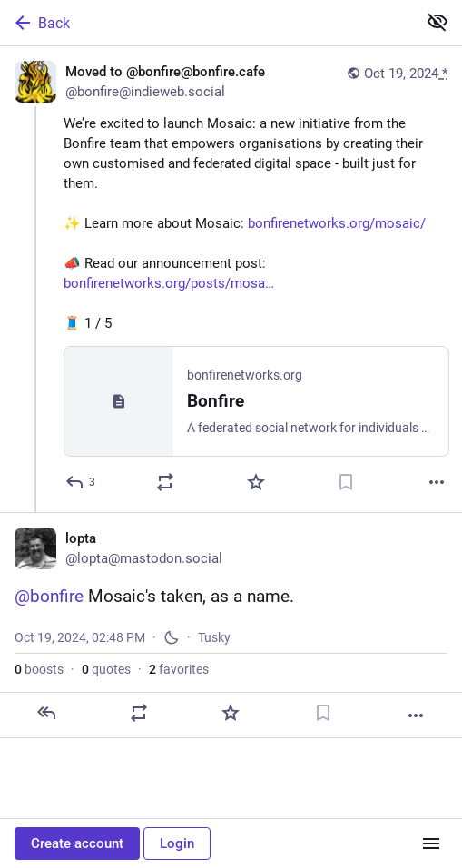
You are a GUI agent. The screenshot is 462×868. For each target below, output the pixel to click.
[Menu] (431, 843)
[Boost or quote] (165, 485)
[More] (437, 485)
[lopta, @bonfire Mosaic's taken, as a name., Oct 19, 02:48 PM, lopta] (231, 628)
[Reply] (81, 485)
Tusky (214, 640)
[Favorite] (256, 485)
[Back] (206, 23)
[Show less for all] (437, 22)
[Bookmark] (346, 485)
